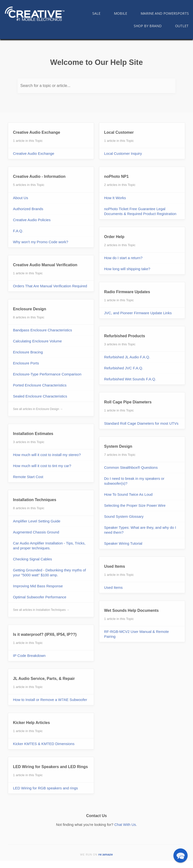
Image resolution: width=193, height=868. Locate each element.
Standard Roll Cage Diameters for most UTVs (141, 423)
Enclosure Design (30, 309)
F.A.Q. (18, 231)
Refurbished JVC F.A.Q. (124, 368)
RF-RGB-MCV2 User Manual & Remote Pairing (136, 634)
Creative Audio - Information (39, 176)
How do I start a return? (123, 258)
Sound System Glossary (124, 516)
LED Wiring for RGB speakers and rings (45, 788)
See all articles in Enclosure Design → (38, 409)
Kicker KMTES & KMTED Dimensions (44, 744)
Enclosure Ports (26, 363)
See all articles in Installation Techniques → (41, 610)
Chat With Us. (126, 825)
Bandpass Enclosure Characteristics (42, 330)
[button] (180, 855)
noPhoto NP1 (116, 176)
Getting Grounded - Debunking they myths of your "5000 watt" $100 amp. (49, 573)
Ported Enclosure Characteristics (40, 385)
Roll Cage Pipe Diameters (128, 402)
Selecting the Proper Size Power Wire (135, 505)
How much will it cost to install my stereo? (47, 455)
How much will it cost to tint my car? (42, 466)
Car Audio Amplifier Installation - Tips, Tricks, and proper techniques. (49, 546)
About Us (21, 198)
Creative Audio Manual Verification (45, 265)
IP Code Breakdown (29, 656)
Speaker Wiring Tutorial (123, 543)
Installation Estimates (33, 434)
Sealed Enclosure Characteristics (40, 396)
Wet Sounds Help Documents (131, 610)
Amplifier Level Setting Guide (37, 521)
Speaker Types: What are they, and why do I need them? (140, 530)
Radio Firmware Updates (127, 292)
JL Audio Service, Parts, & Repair (44, 679)
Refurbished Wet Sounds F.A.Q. (130, 379)
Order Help (114, 237)
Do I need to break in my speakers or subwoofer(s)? (134, 481)
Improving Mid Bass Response (38, 586)
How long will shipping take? (127, 269)
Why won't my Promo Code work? (41, 242)
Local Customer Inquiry (123, 153)
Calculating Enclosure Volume (37, 341)
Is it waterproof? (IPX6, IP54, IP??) (45, 634)
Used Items (115, 566)
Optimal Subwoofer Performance (40, 597)
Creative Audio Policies (32, 220)
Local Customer (119, 132)
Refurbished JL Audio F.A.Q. (127, 357)
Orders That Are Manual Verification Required (50, 286)
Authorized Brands (28, 209)
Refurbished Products (125, 336)
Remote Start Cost (28, 477)
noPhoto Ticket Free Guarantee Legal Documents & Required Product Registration (140, 211)
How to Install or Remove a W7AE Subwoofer (50, 700)
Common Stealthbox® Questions (131, 467)
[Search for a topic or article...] (96, 86)
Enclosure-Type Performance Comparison (47, 374)
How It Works (115, 198)
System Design (118, 446)
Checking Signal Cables (32, 559)
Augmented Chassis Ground (36, 532)
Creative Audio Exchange (36, 132)
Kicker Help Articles (31, 723)
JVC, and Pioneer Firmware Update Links (138, 313)
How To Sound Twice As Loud (128, 494)
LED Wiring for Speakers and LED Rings (50, 767)
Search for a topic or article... (45, 86)
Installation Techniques (35, 500)
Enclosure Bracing (28, 352)
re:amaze (106, 854)
